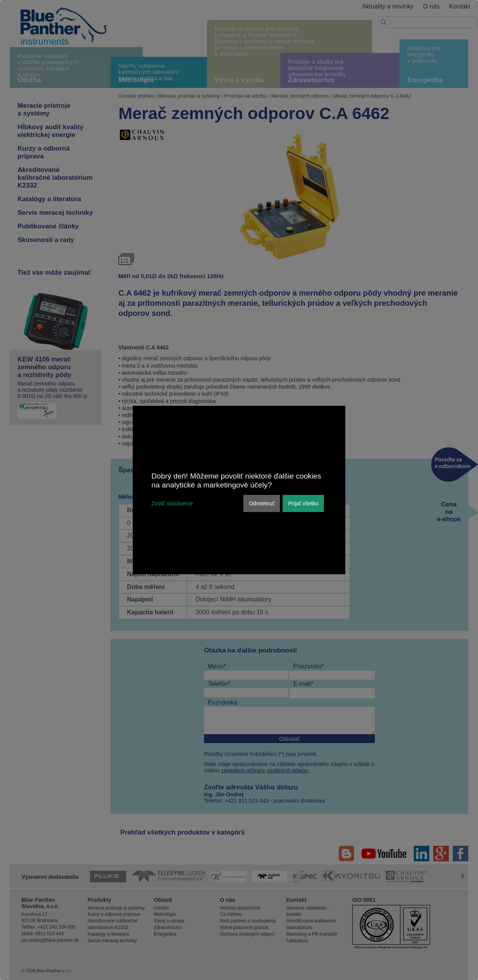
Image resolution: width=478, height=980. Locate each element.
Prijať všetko (303, 503)
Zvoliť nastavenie (172, 503)
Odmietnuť (262, 503)
